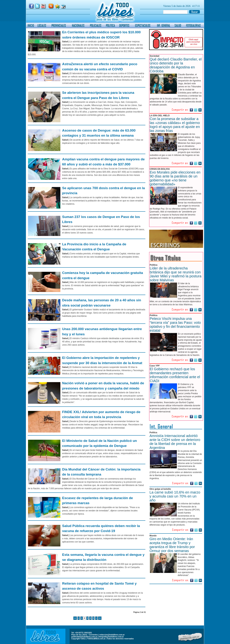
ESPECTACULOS (143, 25)
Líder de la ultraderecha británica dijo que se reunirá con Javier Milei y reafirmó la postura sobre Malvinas (176, 274)
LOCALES (42, 25)
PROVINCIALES (59, 25)
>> (100, 618)
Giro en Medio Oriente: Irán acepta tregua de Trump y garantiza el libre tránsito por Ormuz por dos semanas (172, 545)
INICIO (31, 25)
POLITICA (110, 25)
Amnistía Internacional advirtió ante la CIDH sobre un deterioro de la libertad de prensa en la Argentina (175, 442)
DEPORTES (124, 25)
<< (75, 618)
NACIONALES (78, 25)
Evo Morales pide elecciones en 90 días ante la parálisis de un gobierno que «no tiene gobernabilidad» (175, 178)
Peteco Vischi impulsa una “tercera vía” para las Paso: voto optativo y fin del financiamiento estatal (175, 325)
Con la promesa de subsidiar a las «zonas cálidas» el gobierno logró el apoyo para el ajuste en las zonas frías (175, 125)
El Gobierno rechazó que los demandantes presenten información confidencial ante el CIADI (175, 375)
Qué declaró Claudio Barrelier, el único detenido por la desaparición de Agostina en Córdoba (176, 65)
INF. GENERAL (164, 25)
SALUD (178, 25)
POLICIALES (96, 25)
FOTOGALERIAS (193, 25)
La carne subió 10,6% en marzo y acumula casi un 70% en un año (175, 496)
